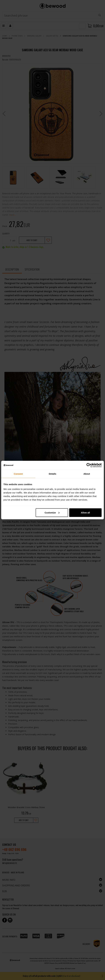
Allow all (85, 512)
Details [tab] (52, 474)
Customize (52, 512)
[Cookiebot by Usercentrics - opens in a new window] (89, 465)
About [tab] (87, 474)
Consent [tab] (18, 474)
